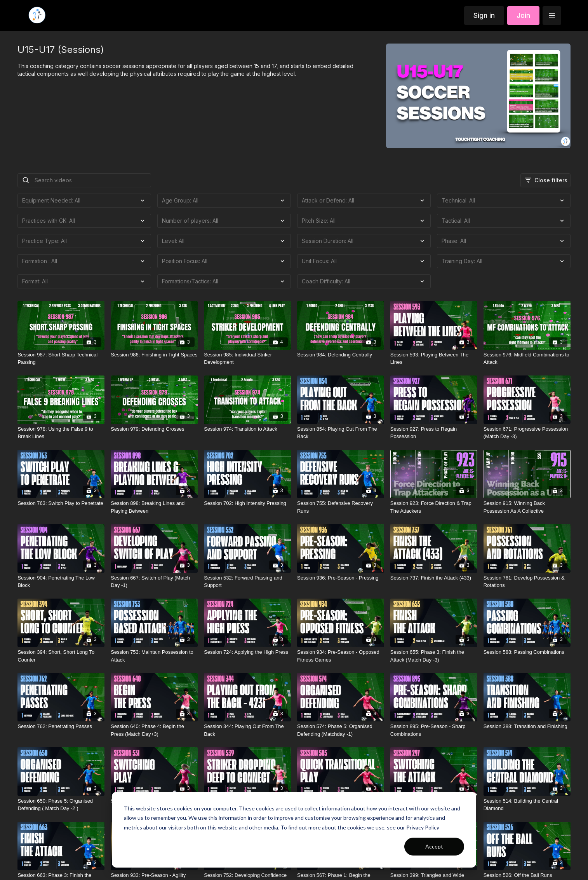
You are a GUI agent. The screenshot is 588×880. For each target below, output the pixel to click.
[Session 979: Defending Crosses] (154, 429)
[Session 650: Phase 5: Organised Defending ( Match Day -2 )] (61, 805)
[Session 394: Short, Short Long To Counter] (61, 656)
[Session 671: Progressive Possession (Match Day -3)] (527, 433)
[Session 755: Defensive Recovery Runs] (341, 507)
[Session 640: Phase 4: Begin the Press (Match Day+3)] (154, 730)
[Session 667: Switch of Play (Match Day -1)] (154, 582)
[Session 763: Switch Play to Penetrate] (61, 503)
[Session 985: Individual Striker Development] (247, 359)
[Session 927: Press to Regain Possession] (434, 433)
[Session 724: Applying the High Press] (247, 652)
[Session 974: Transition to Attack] (247, 429)
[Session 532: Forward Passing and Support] (247, 582)
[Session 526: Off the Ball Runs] (527, 875)
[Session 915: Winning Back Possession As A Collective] (527, 507)
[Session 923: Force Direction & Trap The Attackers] (434, 507)
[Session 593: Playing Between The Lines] (434, 359)
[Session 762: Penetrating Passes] (61, 726)
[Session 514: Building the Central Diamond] (527, 805)
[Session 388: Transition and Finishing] (527, 726)
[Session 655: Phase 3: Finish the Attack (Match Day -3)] (434, 656)
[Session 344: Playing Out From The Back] (247, 730)
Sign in (484, 15)
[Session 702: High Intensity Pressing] (247, 503)
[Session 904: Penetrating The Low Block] (61, 582)
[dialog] (294, 830)
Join (523, 15)
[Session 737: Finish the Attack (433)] (434, 578)
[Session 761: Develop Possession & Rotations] (527, 582)
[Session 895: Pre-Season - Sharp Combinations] (434, 730)
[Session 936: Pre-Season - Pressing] (341, 578)
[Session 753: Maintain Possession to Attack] (154, 656)
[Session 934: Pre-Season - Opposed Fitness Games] (341, 656)
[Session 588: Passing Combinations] (527, 652)
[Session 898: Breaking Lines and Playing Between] (154, 507)
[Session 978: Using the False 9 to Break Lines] (61, 433)
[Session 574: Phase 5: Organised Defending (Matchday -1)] (341, 730)
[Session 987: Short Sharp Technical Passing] (61, 359)
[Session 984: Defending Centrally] (341, 355)
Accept (434, 846)
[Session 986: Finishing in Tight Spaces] (154, 355)
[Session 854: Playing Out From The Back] (341, 433)
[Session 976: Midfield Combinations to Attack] (527, 359)
